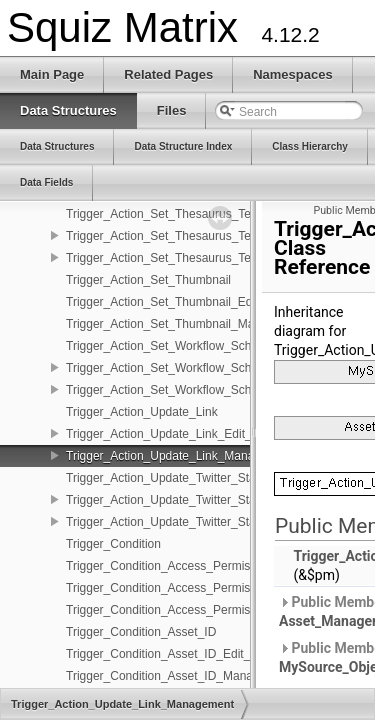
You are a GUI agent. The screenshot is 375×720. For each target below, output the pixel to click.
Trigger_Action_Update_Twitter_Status (169, 478)
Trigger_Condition (113, 544)
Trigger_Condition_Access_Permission (169, 566)
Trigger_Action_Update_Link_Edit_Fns (169, 434)
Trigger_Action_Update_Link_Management (180, 456)
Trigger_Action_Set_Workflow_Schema (170, 346)
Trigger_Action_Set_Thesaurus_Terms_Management (207, 258)
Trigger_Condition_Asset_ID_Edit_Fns (168, 654)
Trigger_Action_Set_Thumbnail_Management (187, 324)
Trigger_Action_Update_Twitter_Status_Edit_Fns (196, 500)
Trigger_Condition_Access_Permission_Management (207, 610)
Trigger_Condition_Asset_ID (141, 632)
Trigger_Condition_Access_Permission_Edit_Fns (196, 588)
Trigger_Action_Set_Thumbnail (148, 280)
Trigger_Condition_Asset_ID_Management (179, 676)
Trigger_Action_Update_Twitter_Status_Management (207, 522)
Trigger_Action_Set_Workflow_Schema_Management (208, 390)
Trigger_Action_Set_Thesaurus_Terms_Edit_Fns (195, 236)
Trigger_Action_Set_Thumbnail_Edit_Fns (175, 302)
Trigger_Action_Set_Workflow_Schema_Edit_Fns (197, 368)
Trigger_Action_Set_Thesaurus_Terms (168, 214)
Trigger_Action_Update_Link (142, 412)
